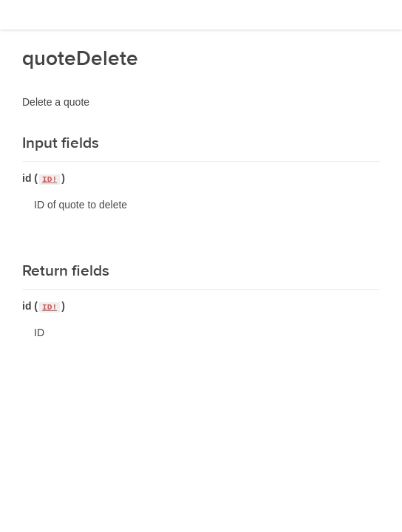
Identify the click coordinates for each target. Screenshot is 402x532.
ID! (50, 180)
